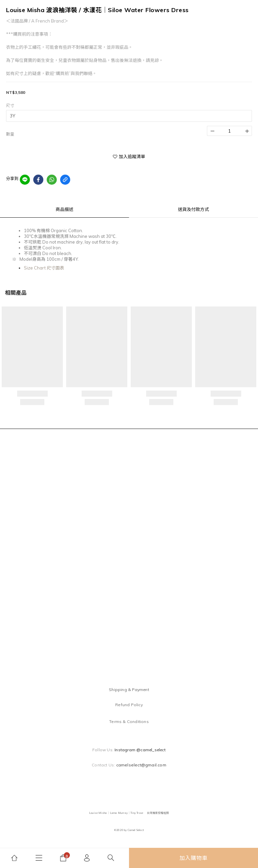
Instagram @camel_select (140, 750)
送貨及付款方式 (193, 209)
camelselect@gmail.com (141, 765)
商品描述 (65, 209)
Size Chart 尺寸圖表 (44, 268)
